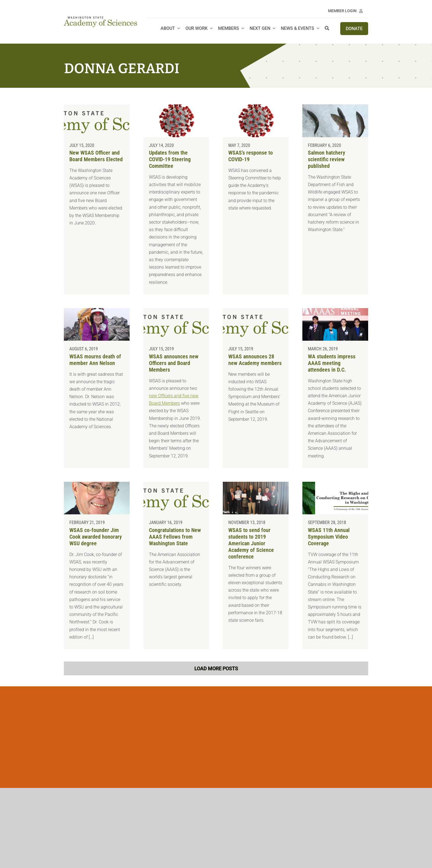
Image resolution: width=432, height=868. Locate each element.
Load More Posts (216, 669)
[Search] (327, 29)
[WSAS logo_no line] (100, 19)
